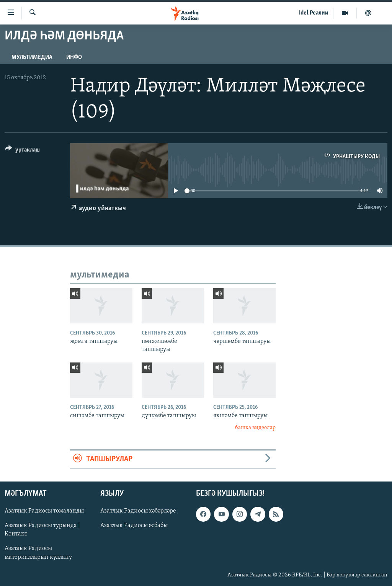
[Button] (22, 151)
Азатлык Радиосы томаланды (44, 511)
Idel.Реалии (314, 13)
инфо (74, 57)
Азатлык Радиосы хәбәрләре (138, 511)
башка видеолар (255, 428)
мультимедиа (32, 57)
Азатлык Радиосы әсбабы (134, 526)
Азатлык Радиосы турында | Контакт (42, 530)
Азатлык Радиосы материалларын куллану (38, 553)
